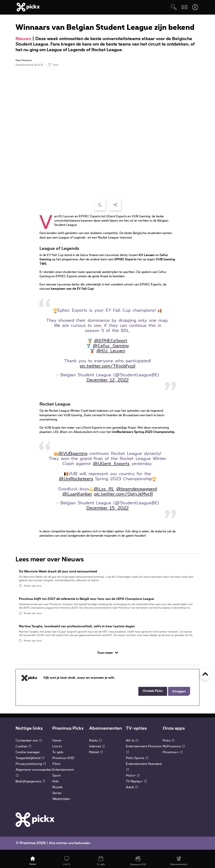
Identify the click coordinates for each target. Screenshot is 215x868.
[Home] (33, 861)
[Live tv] (67, 861)
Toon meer (108, 657)
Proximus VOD (63, 763)
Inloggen (179, 696)
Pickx (168, 745)
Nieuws (23, 39)
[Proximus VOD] (138, 861)
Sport (57, 780)
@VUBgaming (73, 454)
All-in (132, 745)
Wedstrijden (61, 804)
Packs (95, 745)
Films (56, 769)
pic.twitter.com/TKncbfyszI (108, 366)
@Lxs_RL (104, 489)
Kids (56, 786)
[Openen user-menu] (195, 7)
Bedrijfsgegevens (30, 786)
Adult (132, 792)
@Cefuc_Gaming (111, 346)
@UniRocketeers (76, 479)
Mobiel (96, 757)
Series (57, 798)
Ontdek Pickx (153, 696)
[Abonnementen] (179, 861)
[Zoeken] (174, 7)
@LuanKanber (77, 494)
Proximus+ (173, 757)
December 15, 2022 (107, 508)
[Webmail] (184, 7)
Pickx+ (133, 780)
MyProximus (174, 751)
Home (57, 745)
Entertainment (63, 774)
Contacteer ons (29, 745)
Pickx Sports (137, 763)
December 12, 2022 (108, 380)
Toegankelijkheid (30, 763)
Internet (97, 751)
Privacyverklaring (31, 769)
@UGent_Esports (111, 464)
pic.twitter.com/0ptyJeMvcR (124, 494)
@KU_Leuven (111, 351)
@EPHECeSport (111, 341)
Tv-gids (58, 757)
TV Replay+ (136, 786)
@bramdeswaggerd (136, 489)
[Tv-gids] (101, 861)
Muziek (57, 792)
